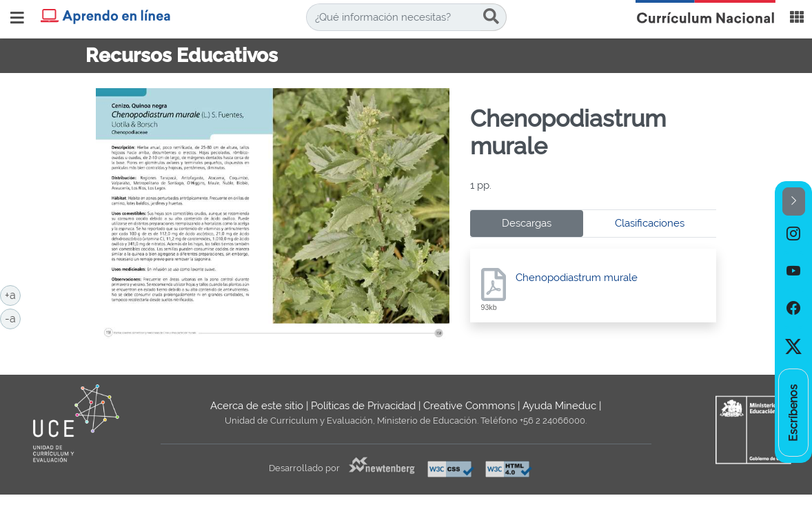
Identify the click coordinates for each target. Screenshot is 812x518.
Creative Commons (469, 406)
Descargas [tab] (527, 223)
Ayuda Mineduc (559, 406)
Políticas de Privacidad (363, 406)
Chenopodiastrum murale (577, 278)
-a (13, 318)
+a (13, 294)
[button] (794, 201)
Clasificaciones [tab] (650, 223)
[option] (793, 234)
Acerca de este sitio (257, 406)
